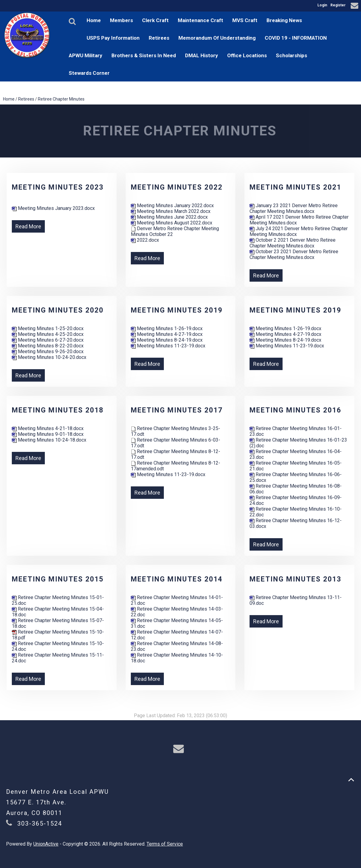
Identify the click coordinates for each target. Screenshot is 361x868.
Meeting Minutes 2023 (58, 187)
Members (121, 20)
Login (322, 5)
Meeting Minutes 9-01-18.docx (48, 434)
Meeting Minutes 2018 (58, 410)
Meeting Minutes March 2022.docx (171, 211)
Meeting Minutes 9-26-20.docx (48, 351)
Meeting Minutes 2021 (295, 187)
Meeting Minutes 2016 (295, 410)
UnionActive (46, 844)
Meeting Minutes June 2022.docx (169, 217)
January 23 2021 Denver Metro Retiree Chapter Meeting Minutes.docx (294, 208)
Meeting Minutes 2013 (295, 579)
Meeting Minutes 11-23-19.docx (168, 346)
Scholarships (291, 55)
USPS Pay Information (113, 38)
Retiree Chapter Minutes (61, 99)
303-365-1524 (40, 823)
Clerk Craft (155, 20)
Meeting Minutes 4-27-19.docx (167, 334)
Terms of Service (165, 844)
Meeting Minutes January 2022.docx (172, 205)
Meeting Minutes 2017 (177, 410)
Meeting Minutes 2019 (177, 310)
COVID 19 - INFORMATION (296, 38)
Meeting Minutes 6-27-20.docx (48, 340)
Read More (28, 226)
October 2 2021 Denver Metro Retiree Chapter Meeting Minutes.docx (293, 243)
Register (338, 5)
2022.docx (145, 240)
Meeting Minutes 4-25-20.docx (48, 334)
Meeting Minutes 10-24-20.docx (49, 357)
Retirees (159, 38)
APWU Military (86, 55)
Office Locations (247, 55)
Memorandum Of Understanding (217, 38)
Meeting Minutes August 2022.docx (172, 223)
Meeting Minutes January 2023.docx (53, 208)
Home (94, 20)
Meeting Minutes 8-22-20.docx (48, 346)
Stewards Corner (89, 73)
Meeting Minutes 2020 (58, 310)
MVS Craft (245, 20)
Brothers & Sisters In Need (144, 55)
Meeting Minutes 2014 (177, 579)
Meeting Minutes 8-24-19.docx (167, 340)
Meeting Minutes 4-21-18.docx (48, 428)
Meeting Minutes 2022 (177, 187)
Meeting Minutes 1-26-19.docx (167, 328)
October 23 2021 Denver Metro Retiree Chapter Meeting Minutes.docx (294, 254)
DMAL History (202, 55)
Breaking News (284, 20)
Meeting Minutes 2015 (58, 579)
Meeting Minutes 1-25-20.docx (48, 328)
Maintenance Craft (200, 20)
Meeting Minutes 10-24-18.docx (49, 440)
